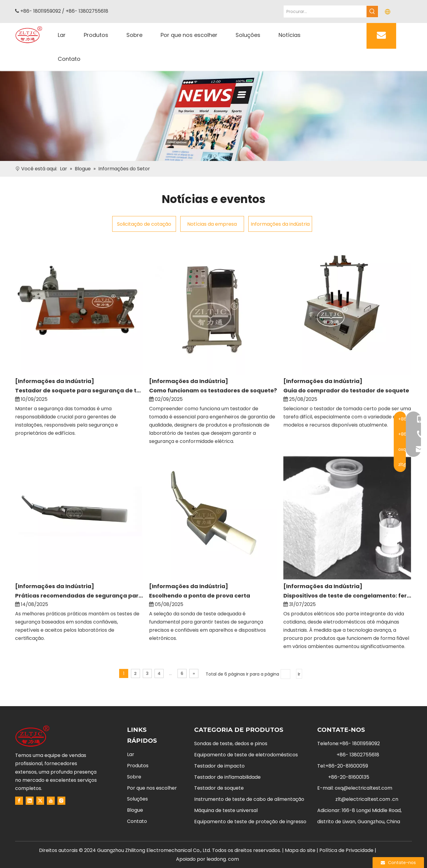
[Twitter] (40, 801)
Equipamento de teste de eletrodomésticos (246, 755)
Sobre (134, 777)
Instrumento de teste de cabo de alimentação (249, 799)
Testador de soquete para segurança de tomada (79, 390)
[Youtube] (51, 801)
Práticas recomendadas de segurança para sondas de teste (79, 596)
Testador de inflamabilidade (227, 777)
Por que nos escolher (152, 788)
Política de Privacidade (347, 850)
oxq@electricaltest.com (363, 788)
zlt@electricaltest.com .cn (367, 799)
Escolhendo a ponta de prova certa (200, 596)
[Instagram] (61, 801)
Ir (299, 674)
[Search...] (325, 11)
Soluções (137, 799)
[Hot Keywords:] (372, 11)
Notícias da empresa (212, 224)
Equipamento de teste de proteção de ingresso (250, 822)
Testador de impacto (219, 766)
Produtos (138, 766)
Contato (137, 821)
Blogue (135, 810)
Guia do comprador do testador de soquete (346, 390)
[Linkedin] (30, 801)
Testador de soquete (219, 788)
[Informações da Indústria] (55, 381)
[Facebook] (19, 801)
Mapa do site (300, 850)
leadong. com (223, 859)
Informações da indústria (280, 224)
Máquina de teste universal (226, 810)
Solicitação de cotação (144, 224)
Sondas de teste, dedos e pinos (231, 744)
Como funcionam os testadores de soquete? (213, 390)
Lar (131, 754)
